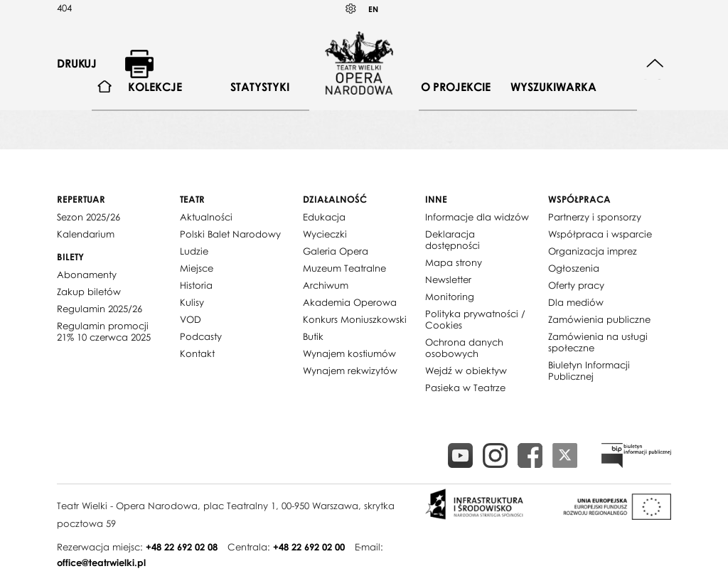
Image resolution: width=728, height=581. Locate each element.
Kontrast (351, 9)
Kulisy (192, 302)
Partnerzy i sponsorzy (595, 217)
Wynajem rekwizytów (350, 371)
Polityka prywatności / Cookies (475, 319)
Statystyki (260, 87)
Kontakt (197, 353)
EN (373, 9)
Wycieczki (325, 234)
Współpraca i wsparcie (600, 234)
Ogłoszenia (574, 268)
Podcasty (201, 336)
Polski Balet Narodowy (230, 234)
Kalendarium (86, 234)
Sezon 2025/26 (89, 217)
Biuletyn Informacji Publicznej (589, 371)
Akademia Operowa (350, 302)
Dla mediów (576, 302)
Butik (313, 336)
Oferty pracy (576, 285)
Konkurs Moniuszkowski (355, 319)
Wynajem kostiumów (349, 353)
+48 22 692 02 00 (309, 547)
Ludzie (194, 251)
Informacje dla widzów (477, 217)
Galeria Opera (336, 251)
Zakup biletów (89, 292)
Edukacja (324, 217)
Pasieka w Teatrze (465, 388)
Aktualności (206, 217)
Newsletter (448, 279)
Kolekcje (155, 87)
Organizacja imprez (593, 251)
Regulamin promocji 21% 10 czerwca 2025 (104, 331)
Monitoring (450, 297)
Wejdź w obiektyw (466, 371)
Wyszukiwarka (553, 87)
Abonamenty (87, 274)
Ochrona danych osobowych (464, 348)
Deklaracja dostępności (453, 240)
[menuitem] (105, 87)
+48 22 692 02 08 (182, 547)
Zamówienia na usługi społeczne (598, 342)
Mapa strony (454, 262)
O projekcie (456, 87)
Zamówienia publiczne (599, 319)
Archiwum (326, 285)
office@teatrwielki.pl (101, 563)
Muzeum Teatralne (344, 268)
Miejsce (197, 268)
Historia (196, 285)
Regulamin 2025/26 (100, 309)
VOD (191, 319)
